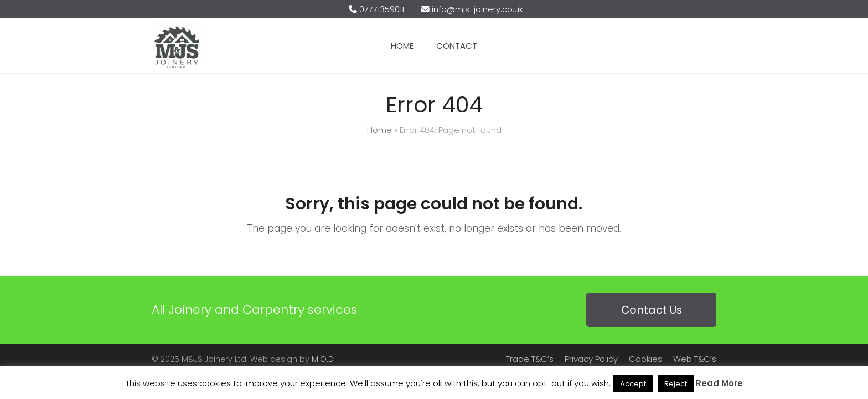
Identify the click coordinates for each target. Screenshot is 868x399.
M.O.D (323, 359)
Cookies (645, 359)
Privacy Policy (591, 359)
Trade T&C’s (530, 359)
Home (379, 130)
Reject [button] (676, 384)
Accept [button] (633, 384)
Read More (719, 383)
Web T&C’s (695, 359)
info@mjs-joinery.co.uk (477, 9)
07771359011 (382, 9)
